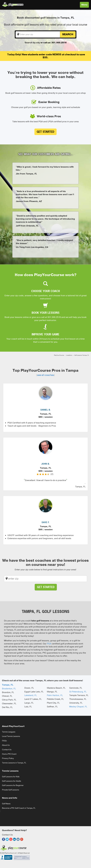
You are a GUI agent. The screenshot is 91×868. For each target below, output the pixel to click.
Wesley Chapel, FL (78, 707)
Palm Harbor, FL (55, 695)
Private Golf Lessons (11, 790)
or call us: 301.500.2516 (53, 43)
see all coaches (45, 375)
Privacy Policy (8, 758)
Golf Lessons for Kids (11, 777)
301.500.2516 (54, 317)
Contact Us (7, 750)
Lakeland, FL (31, 695)
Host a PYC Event (9, 754)
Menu (85, 5)
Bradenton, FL (9, 689)
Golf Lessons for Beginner (13, 785)
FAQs (4, 741)
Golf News (6, 804)
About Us (6, 745)
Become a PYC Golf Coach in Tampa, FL (19, 808)
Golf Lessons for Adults (12, 781)
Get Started (45, 132)
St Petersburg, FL (78, 692)
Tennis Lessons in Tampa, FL (14, 763)
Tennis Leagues (9, 732)
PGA (49, 644)
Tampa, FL (8, 685)
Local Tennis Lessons (11, 736)
